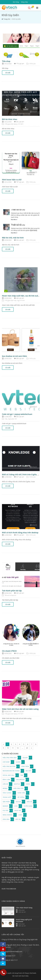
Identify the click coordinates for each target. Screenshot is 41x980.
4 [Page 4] (20, 744)
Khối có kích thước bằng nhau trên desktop (20, 533)
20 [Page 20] (27, 748)
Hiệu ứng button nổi (11, 419)
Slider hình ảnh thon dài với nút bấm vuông (20, 709)
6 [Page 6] (28, 744)
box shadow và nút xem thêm (14, 356)
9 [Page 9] (3, 748)
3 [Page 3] (16, 744)
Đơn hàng (16, 2)
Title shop (6, 61)
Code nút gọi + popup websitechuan (17, 414)
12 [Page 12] (18, 748)
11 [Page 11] (13, 748)
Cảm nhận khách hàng (24, 908)
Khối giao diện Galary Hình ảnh (14, 124)
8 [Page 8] (36, 744)
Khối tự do (32, 64)
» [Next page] (31, 748)
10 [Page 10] (8, 748)
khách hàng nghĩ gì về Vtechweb (24, 920)
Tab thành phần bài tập (12, 591)
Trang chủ (7, 19)
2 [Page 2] (11, 744)
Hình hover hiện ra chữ (12, 180)
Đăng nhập (24, 2)
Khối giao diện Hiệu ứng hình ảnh (15, 300)
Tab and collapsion (10, 595)
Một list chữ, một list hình (13, 238)
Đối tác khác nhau (10, 119)
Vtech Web (25, 976)
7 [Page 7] (32, 744)
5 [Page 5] (24, 744)
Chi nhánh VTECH (9, 651)
